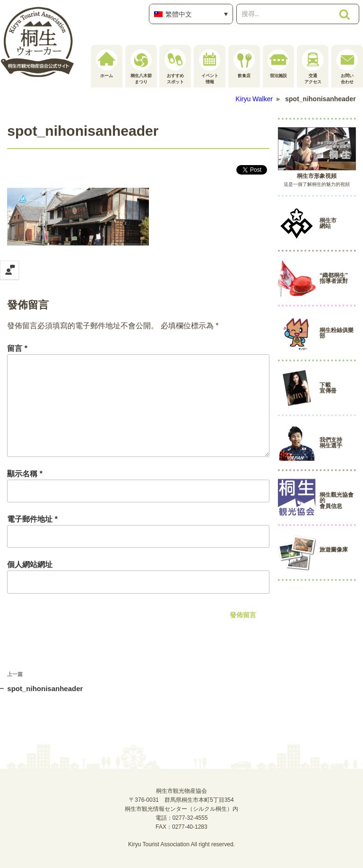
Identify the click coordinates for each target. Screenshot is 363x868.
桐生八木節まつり (141, 67)
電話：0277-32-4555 (182, 818)
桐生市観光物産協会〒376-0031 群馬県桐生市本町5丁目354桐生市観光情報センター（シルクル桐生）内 (181, 800)
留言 (17, 348)
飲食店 (244, 64)
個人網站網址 (30, 565)
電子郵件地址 (32, 519)
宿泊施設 (278, 64)
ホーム (107, 64)
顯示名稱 (25, 474)
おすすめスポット (175, 67)
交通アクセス (313, 67)
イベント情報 (210, 67)
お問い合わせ (347, 67)
